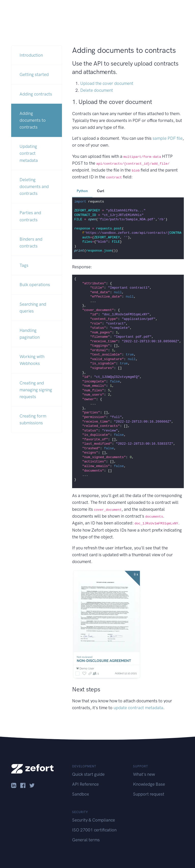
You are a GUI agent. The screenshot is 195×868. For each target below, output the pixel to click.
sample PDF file (168, 138)
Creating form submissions (33, 419)
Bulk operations (35, 285)
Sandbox (80, 794)
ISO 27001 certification (94, 830)
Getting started (34, 74)
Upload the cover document (107, 83)
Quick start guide (88, 774)
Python (82, 191)
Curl (101, 191)
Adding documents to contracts (33, 120)
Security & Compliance (94, 820)
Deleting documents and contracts (34, 187)
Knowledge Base (149, 784)
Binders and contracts (31, 243)
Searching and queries (33, 308)
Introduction (31, 55)
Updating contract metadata (29, 153)
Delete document (97, 90)
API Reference (85, 784)
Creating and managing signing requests (36, 390)
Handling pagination (30, 334)
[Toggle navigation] (183, 11)
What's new (144, 774)
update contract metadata (138, 708)
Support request (149, 794)
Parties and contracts (30, 216)
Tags (24, 265)
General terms (86, 840)
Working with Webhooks (32, 360)
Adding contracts (36, 94)
